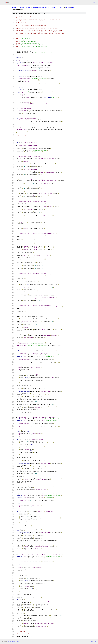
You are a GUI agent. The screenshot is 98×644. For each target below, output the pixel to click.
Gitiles (9, 642)
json (95, 642)
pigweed (15, 7)
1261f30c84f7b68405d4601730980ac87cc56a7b (47, 7)
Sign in (95, 2)
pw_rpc (68, 7)
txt (92, 642)
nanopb (74, 7)
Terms (18, 642)
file (43, 13)
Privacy (13, 642)
